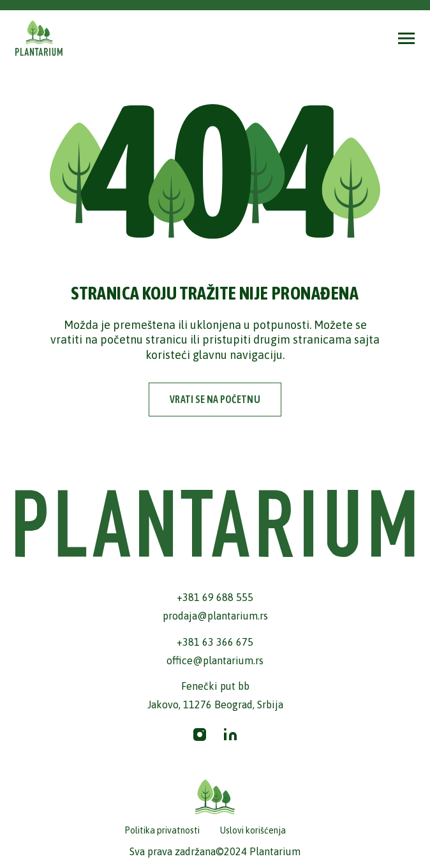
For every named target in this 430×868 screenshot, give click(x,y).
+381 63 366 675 (215, 642)
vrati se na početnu (215, 399)
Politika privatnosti (162, 830)
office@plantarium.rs (215, 660)
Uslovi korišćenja (253, 830)
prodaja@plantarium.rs (215, 616)
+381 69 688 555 (215, 597)
